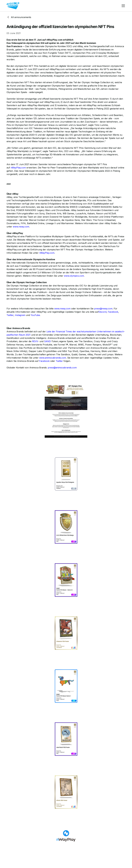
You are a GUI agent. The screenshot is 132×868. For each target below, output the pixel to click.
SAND (47, 341)
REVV (35, 341)
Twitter (10, 315)
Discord (102, 312)
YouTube (35, 315)
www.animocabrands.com (53, 358)
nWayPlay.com (18, 168)
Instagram (20, 315)
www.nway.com (21, 227)
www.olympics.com (74, 276)
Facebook (113, 312)
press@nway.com (103, 309)
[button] (123, 6)
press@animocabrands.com (62, 368)
